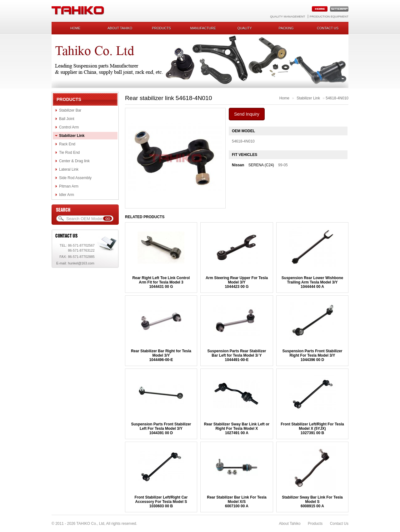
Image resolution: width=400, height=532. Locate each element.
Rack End (67, 144)
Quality (244, 28)
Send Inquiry (247, 114)
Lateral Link (69, 169)
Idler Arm (67, 195)
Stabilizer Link (72, 136)
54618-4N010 (337, 98)
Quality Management (287, 16)
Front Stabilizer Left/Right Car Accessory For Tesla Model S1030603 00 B (161, 502)
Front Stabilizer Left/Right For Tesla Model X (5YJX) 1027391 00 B (312, 429)
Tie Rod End (69, 153)
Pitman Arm (69, 186)
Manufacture (203, 28)
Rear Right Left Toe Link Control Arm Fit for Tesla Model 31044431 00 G (161, 282)
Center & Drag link (74, 161)
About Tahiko (120, 28)
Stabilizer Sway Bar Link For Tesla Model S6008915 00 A (312, 502)
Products (161, 28)
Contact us (328, 28)
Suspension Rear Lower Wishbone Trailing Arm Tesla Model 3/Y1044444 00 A (312, 282)
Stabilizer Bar (70, 110)
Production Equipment (329, 16)
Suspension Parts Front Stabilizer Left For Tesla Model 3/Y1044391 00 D (161, 429)
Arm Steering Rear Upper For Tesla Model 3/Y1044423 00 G (237, 282)
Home (75, 28)
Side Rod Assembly (75, 178)
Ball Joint (67, 119)
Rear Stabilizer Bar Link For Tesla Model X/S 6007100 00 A (237, 502)
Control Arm (69, 127)
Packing (286, 28)
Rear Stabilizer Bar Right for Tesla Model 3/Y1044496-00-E (161, 355)
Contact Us (339, 524)
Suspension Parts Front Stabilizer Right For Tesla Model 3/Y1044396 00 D (312, 355)
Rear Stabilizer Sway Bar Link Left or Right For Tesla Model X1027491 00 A (237, 429)
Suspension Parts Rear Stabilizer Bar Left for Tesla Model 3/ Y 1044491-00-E (237, 355)
